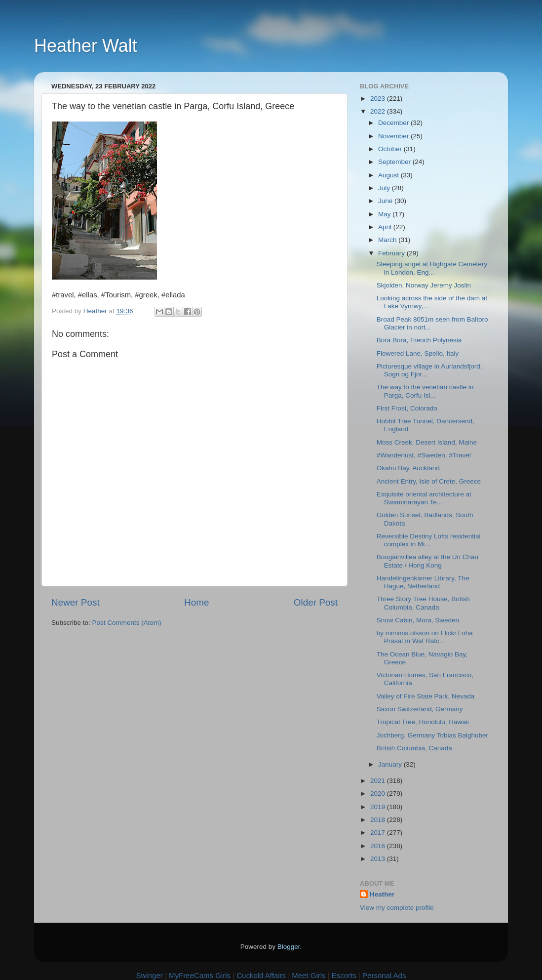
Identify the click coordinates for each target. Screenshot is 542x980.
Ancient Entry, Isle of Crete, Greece (429, 481)
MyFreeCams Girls (200, 975)
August (389, 175)
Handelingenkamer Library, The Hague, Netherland (423, 582)
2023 (379, 99)
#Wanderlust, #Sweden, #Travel (424, 455)
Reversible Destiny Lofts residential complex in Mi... (429, 540)
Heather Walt (86, 46)
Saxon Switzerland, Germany (420, 709)
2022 (379, 111)
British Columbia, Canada (414, 748)
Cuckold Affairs (261, 975)
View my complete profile (397, 908)
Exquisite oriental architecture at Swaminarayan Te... (424, 498)
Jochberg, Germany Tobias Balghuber (432, 735)
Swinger (150, 975)
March (388, 240)
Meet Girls (309, 975)
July (385, 188)
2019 (379, 807)
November (394, 136)
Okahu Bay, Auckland (408, 468)
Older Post (316, 602)
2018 (379, 820)
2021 (379, 781)
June (386, 201)
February (392, 253)
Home (196, 602)
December (394, 123)
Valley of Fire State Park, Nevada (426, 696)
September (395, 162)
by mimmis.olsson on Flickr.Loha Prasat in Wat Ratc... (425, 637)
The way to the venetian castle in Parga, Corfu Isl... (425, 391)
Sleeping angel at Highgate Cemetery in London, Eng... (432, 268)
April (386, 227)
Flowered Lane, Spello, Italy (418, 353)
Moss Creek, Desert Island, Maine (427, 442)
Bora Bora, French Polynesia (419, 340)
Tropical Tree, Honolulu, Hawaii (423, 722)
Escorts (344, 975)
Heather (382, 894)
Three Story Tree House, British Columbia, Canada (423, 603)
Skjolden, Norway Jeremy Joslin (424, 285)
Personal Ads (384, 975)
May (385, 214)
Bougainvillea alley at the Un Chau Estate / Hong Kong (427, 561)
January (391, 764)
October (391, 149)
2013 (379, 859)
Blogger (289, 947)
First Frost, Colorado (407, 408)
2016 (379, 846)
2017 (379, 833)
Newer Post (76, 602)
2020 (379, 794)
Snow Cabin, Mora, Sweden (418, 620)
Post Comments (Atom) (127, 623)
